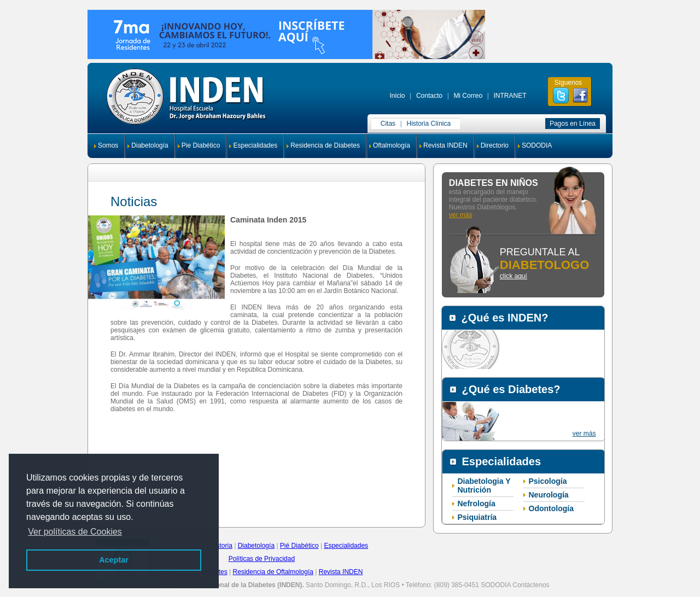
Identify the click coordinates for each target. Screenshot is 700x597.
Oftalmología (392, 145)
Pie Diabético (201, 145)
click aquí (514, 276)
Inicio (398, 96)
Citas (388, 124)
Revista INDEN (445, 145)
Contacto (429, 96)
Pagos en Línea (573, 124)
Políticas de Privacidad (262, 559)
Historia (221, 546)
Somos (108, 145)
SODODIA (537, 145)
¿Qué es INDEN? (505, 318)
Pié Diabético (299, 546)
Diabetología (150, 145)
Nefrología (477, 504)
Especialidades (255, 145)
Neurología (549, 495)
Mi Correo (468, 96)
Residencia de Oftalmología (273, 572)
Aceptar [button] (114, 560)
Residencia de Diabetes (325, 145)
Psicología (548, 481)
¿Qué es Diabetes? (511, 389)
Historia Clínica (429, 124)
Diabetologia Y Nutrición (484, 485)
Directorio (495, 145)
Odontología (551, 508)
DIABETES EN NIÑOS (494, 183)
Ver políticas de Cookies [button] (75, 532)
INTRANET (510, 96)
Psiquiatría (477, 517)
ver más (461, 215)
